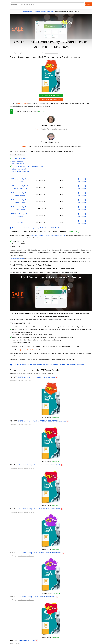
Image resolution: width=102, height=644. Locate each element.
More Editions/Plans (18, 164)
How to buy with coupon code (21, 172)
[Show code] (82, 179)
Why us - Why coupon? (19, 169)
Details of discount (18, 161)
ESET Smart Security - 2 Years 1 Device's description (28, 166)
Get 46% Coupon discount (20, 159)
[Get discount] (82, 182)
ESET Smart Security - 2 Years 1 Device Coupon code (36, 377)
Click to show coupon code (51, 95)
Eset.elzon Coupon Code (17, 259)
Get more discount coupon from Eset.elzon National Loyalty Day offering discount (47, 365)
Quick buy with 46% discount (51, 100)
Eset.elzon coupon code (51, 53)
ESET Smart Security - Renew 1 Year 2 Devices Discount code (39, 465)
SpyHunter (20, 222)
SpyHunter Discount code (26, 641)
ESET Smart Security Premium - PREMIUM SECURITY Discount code (42, 421)
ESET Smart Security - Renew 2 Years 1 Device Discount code (39, 509)
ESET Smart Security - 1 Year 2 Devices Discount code (36, 597)
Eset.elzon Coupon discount (26, 380)
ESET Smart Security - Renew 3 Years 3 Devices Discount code (39, 553)
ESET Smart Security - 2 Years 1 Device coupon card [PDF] (48, 235)
